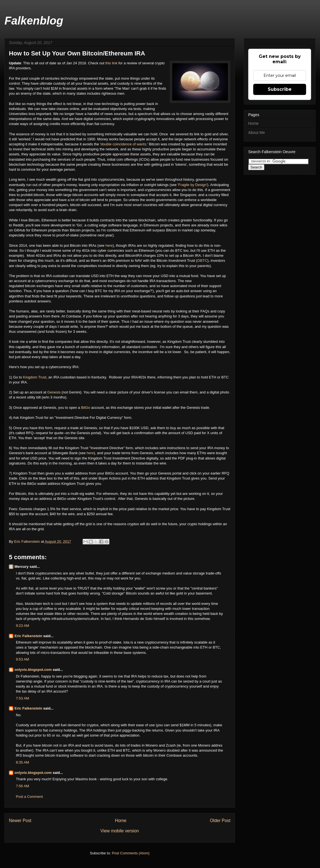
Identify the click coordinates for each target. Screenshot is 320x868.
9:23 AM (23, 626)
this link (111, 63)
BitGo (86, 408)
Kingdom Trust (35, 377)
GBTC (202, 261)
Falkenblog (34, 21)
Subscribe (280, 89)
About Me (257, 133)
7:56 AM (23, 786)
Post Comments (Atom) (131, 853)
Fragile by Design (192, 185)
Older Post (220, 821)
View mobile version (120, 831)
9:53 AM (23, 659)
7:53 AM (23, 698)
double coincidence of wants (123, 144)
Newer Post (20, 821)
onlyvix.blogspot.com (33, 670)
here (109, 245)
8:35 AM (23, 762)
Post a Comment (29, 797)
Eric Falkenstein (28, 636)
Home (121, 821)
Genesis (54, 392)
